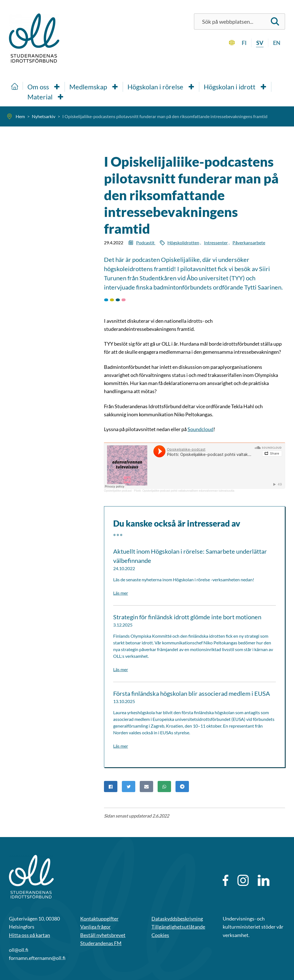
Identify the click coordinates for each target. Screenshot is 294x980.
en (277, 43)
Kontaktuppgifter (99, 919)
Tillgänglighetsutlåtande (178, 927)
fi (244, 43)
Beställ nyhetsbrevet (103, 935)
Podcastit (146, 242)
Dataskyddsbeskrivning (177, 919)
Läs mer (121, 593)
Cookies (160, 935)
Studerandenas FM (101, 943)
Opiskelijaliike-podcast (118, 491)
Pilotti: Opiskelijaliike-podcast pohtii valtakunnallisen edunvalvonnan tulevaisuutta (184, 491)
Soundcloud (201, 429)
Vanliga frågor (95, 927)
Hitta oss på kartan (29, 935)
